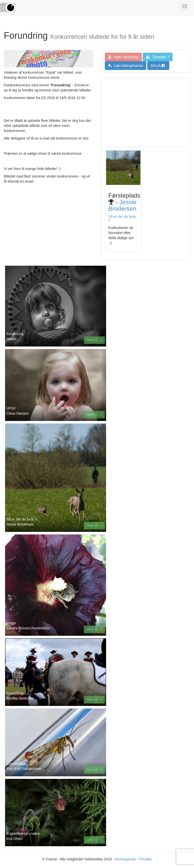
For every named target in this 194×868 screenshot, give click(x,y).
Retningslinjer (126, 859)
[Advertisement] (145, 112)
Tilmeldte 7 (158, 57)
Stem (94, 340)
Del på (158, 66)
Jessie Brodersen (122, 205)
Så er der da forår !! (122, 218)
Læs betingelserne (126, 66)
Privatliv (146, 859)
